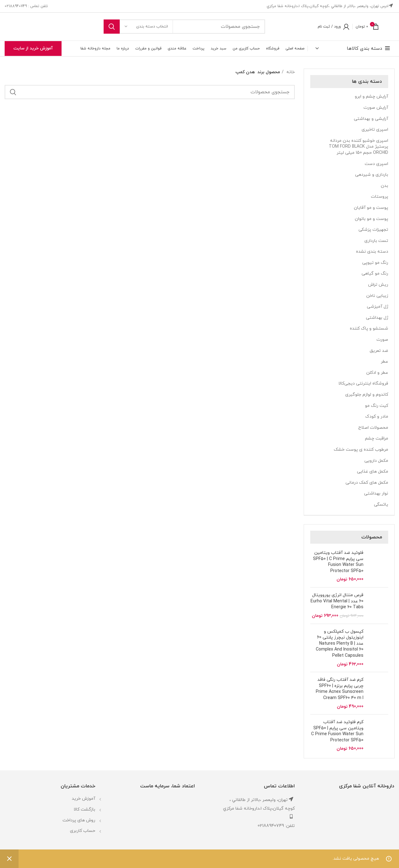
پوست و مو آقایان (371, 208)
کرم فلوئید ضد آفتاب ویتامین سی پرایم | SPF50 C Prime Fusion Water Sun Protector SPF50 (337, 731)
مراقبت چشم (377, 438)
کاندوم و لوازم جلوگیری (367, 395)
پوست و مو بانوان (371, 219)
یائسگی (381, 505)
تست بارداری (376, 241)
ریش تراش (378, 285)
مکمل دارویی (376, 461)
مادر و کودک (377, 417)
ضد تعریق (379, 351)
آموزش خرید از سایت (33, 48)
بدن (384, 186)
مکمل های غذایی (373, 472)
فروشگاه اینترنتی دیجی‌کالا (363, 383)
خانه (290, 72)
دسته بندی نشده (372, 252)
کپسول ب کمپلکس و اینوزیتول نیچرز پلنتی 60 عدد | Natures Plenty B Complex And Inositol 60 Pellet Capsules (340, 644)
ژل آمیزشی (378, 307)
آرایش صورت (376, 108)
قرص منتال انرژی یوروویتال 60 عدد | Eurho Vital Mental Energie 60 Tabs (337, 601)
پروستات (380, 197)
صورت (382, 340)
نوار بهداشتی (376, 493)
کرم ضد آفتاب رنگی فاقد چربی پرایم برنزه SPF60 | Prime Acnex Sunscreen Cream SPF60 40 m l (340, 689)
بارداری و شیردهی (372, 175)
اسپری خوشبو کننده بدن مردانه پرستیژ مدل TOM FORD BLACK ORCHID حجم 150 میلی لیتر (358, 147)
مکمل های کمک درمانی (367, 483)
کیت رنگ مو (377, 406)
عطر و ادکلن (377, 373)
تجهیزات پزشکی (373, 230)
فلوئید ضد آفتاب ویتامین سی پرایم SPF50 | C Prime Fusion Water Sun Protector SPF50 (338, 562)
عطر (384, 362)
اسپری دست (376, 164)
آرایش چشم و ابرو (371, 97)
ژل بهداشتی (377, 318)
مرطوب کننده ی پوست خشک (361, 450)
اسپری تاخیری (375, 130)
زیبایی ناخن (377, 296)
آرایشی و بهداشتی (371, 119)
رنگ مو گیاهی (375, 274)
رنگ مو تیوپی (375, 263)
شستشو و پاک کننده (369, 329)
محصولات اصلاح (373, 428)
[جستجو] (184, 27)
